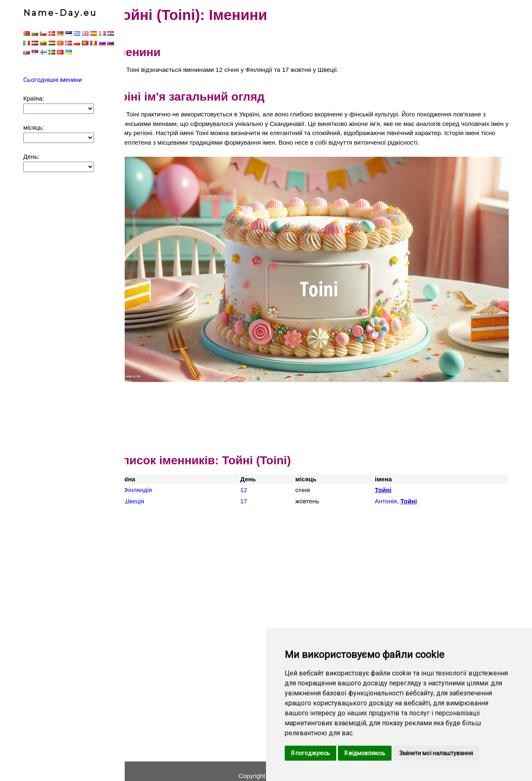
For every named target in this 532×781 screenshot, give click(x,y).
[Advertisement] (320, 400)
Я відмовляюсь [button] (365, 753)
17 (256, 491)
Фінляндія (155, 480)
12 (256, 480)
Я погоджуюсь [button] (310, 753)
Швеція (151, 491)
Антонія (392, 491)
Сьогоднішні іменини (53, 80)
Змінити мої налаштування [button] (436, 753)
